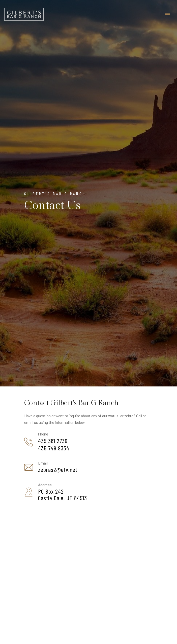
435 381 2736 (53, 441)
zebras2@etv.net (58, 470)
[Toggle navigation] (167, 14)
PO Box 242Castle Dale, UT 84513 (63, 495)
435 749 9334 (54, 448)
